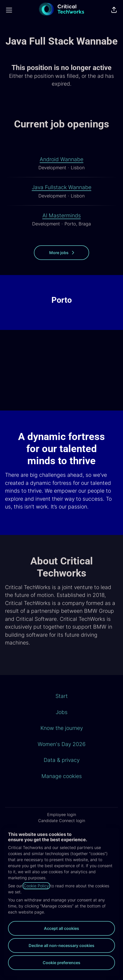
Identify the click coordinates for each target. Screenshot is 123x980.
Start (62, 696)
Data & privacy (62, 760)
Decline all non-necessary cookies (61, 945)
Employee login (62, 815)
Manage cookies (62, 776)
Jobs (62, 712)
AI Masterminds (62, 216)
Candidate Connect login (62, 821)
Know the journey (62, 728)
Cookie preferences (61, 963)
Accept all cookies (61, 928)
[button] (114, 10)
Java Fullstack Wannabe (62, 187)
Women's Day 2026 (62, 744)
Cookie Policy (36, 886)
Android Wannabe (61, 159)
